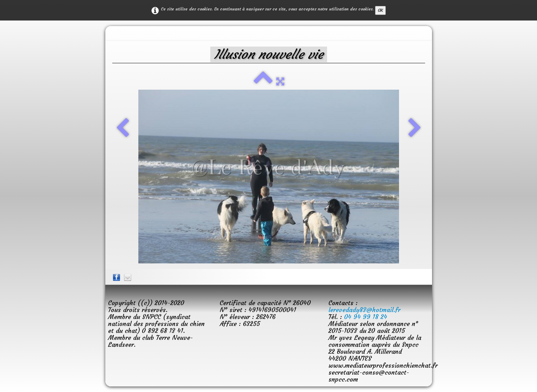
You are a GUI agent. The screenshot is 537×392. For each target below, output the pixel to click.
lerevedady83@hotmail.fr (364, 310)
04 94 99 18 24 (366, 317)
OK (380, 10)
